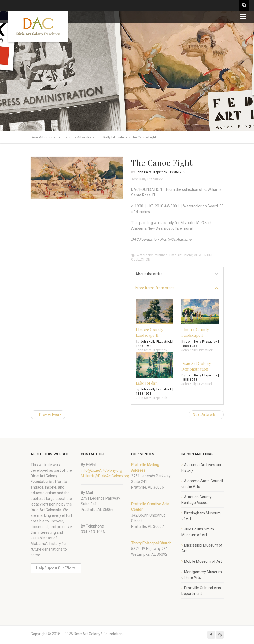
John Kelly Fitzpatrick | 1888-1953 (161, 172)
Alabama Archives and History (202, 468)
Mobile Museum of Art (203, 561)
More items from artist (177, 288)
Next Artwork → (206, 415)
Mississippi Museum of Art (202, 548)
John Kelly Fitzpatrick (147, 179)
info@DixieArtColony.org (101, 470)
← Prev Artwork (48, 415)
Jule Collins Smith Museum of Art (198, 532)
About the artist (177, 274)
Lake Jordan (147, 383)
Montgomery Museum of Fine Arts (202, 575)
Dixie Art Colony (181, 255)
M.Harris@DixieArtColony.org (105, 476)
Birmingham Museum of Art (201, 516)
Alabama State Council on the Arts (202, 484)
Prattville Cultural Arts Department (201, 591)
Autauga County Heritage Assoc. (196, 500)
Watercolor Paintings (152, 255)
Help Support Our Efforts (56, 568)
